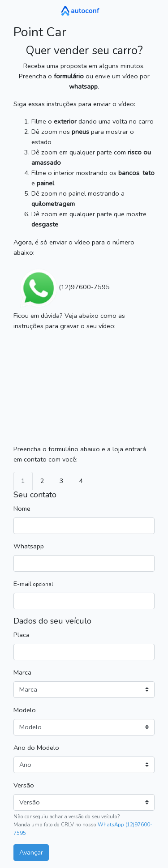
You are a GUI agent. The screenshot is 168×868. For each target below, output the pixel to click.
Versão (24, 785)
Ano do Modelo (36, 748)
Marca (22, 672)
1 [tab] (23, 481)
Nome (22, 509)
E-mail (33, 584)
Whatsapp (29, 546)
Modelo (25, 710)
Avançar (31, 852)
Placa (22, 635)
